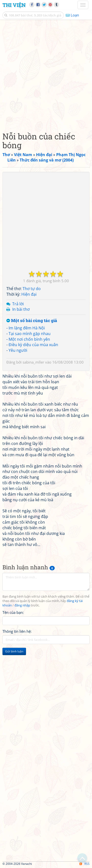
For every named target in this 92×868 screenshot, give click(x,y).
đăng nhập (22, 605)
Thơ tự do (32, 289)
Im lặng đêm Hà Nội (27, 328)
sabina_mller (33, 362)
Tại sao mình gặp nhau (30, 334)
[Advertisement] (46, 74)
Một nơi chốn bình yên (29, 339)
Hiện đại (29, 294)
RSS (85, 864)
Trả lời (18, 304)
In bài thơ (21, 309)
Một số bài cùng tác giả (32, 321)
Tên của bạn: (13, 612)
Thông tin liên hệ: (17, 631)
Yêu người (18, 350)
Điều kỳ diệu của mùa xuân (33, 345)
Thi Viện (14, 5)
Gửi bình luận (14, 651)
